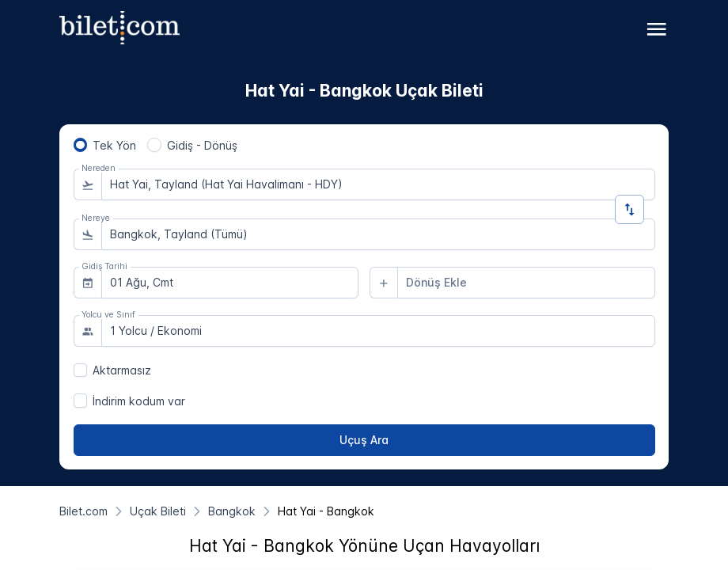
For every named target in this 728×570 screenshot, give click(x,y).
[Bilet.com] (83, 511)
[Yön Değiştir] (629, 209)
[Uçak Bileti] (158, 511)
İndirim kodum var (139, 401)
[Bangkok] (232, 511)
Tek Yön (114, 145)
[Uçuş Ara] (364, 440)
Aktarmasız (122, 370)
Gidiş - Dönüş (202, 145)
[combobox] (378, 184)
